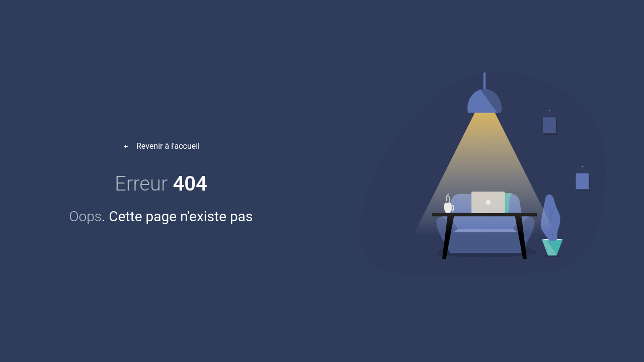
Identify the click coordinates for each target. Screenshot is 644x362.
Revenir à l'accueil (161, 146)
